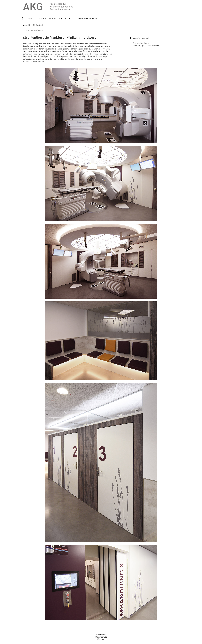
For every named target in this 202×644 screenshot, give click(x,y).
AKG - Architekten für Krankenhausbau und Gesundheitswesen (48, 7)
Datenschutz (101, 637)
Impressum (101, 634)
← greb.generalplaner (33, 30)
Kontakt (101, 639)
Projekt (39, 25)
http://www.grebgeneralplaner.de (146, 45)
